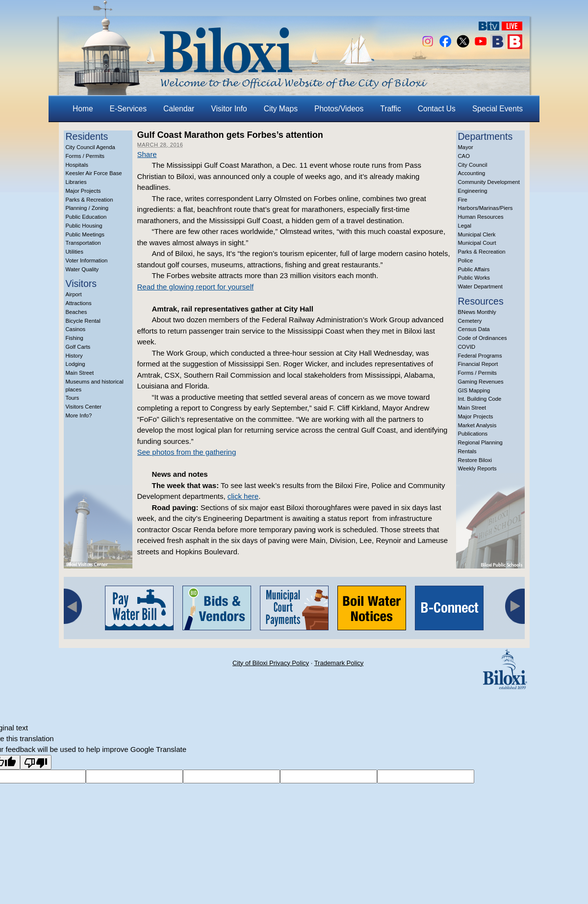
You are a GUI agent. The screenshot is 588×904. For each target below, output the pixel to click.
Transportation (83, 243)
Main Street (80, 373)
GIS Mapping (474, 390)
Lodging (76, 364)
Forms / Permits (85, 156)
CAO (464, 156)
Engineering (473, 191)
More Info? (79, 415)
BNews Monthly (477, 312)
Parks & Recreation (89, 200)
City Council (473, 165)
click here (243, 496)
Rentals (467, 451)
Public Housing (84, 226)
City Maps (281, 109)
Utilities (75, 252)
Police (466, 260)
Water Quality (82, 269)
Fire (463, 200)
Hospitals (77, 165)
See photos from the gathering (187, 452)
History (74, 356)
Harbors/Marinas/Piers (486, 208)
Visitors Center (84, 407)
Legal (465, 226)
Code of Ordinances (483, 338)
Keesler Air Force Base (94, 173)
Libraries (76, 182)
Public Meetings (85, 234)
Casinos (76, 329)
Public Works (474, 278)
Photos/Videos (339, 109)
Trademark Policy (339, 663)
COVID (467, 347)
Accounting (472, 173)
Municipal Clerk (477, 234)
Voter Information (87, 260)
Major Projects (83, 191)
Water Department (481, 286)
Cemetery (470, 321)
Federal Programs (480, 356)
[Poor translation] (36, 762)
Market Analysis (477, 425)
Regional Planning (480, 442)
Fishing (75, 338)
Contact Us (437, 109)
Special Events (498, 109)
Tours (73, 398)
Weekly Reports (477, 468)
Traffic (390, 109)
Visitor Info (229, 109)
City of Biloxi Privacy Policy (271, 663)
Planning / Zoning (87, 208)
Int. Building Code (480, 399)
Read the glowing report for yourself (196, 287)
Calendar (179, 109)
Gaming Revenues (481, 382)
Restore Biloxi (475, 460)
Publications (473, 434)
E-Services (128, 109)
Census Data (474, 329)
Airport (74, 294)
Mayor (466, 147)
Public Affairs (474, 269)
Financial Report (478, 364)
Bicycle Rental (83, 321)
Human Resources (481, 217)
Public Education (86, 217)
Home (83, 109)
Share (147, 154)
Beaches (77, 312)
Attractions (79, 303)
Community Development (489, 182)
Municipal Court (477, 243)
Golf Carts (78, 347)
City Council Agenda (90, 147)
